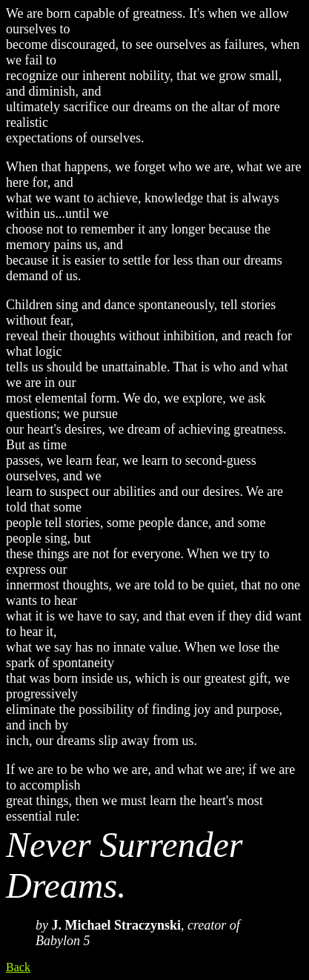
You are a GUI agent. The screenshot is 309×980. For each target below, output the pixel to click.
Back (18, 967)
